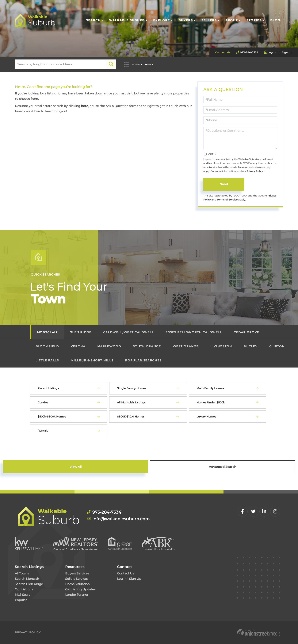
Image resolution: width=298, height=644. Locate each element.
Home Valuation (77, 584)
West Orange (186, 346)
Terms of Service (227, 200)
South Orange (147, 346)
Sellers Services (77, 579)
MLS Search (24, 595)
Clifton (277, 346)
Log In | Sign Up (129, 579)
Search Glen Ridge (29, 584)
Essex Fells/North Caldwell (194, 332)
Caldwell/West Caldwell (129, 332)
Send (224, 184)
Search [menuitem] (93, 20)
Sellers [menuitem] (209, 20)
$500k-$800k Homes (52, 417)
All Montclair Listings (131, 402)
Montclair (48, 332)
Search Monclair (27, 579)
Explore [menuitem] (161, 20)
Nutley (251, 346)
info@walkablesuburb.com (119, 519)
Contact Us (126, 573)
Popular (21, 600)
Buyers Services (77, 573)
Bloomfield (47, 346)
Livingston (221, 346)
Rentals (43, 431)
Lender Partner (77, 595)
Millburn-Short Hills (92, 360)
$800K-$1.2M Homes (131, 417)
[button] (111, 64)
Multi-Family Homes (210, 388)
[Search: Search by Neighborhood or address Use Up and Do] (61, 64)
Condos (43, 402)
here (85, 106)
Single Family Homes (132, 388)
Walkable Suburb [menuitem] (127, 20)
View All (76, 467)
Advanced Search (143, 65)
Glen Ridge (81, 332)
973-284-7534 (249, 52)
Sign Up (287, 52)
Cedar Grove (246, 332)
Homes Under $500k (211, 402)
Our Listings (24, 589)
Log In (272, 52)
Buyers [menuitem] (185, 20)
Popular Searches (143, 360)
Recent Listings (48, 388)
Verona (78, 346)
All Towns (22, 573)
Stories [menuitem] (254, 20)
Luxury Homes (206, 417)
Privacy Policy (255, 171)
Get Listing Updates (80, 589)
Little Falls (47, 360)
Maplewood (109, 346)
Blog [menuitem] (275, 20)
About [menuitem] (232, 20)
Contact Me (223, 52)
